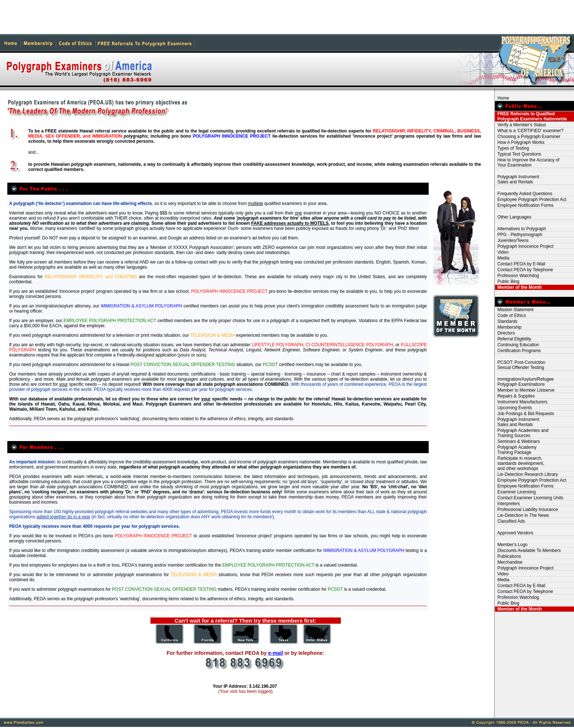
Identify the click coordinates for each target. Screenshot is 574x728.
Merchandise (509, 562)
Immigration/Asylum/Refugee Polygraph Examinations (524, 382)
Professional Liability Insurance (526, 509)
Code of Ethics (510, 316)
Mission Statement (514, 310)
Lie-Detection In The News (522, 515)
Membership (508, 327)
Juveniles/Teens (512, 240)
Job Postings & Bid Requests (524, 414)
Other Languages (513, 217)
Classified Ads (510, 521)
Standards (506, 321)
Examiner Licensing (515, 492)
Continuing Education (517, 345)
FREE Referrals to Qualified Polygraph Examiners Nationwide (531, 116)
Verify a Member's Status (521, 125)
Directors (505, 333)
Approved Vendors (514, 533)
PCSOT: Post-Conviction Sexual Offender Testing (520, 365)
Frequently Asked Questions (524, 194)
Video (502, 252)
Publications (508, 556)
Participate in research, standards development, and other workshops (520, 463)
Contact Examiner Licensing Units (529, 498)
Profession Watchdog (517, 276)
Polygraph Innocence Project (524, 246)
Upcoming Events (513, 408)
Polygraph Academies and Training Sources (522, 433)
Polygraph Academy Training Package (516, 450)
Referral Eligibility (513, 339)
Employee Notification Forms (524, 205)
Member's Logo (511, 545)
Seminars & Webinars (517, 441)
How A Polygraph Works (520, 142)
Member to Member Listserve (525, 390)
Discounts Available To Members (528, 550)
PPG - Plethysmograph (519, 235)
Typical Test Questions (518, 154)
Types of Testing (512, 148)
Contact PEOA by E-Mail (520, 264)
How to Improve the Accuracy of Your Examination (527, 163)
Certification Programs (518, 351)
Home (502, 98)
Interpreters (507, 504)
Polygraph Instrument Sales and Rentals (517, 179)
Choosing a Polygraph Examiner (528, 137)
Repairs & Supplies (515, 396)
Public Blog (507, 281)
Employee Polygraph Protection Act (531, 199)
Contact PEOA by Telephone (524, 270)
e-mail (275, 653)
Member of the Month (518, 287)
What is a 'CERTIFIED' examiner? (529, 131)
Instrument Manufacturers (521, 402)
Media (502, 258)
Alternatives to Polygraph (520, 229)
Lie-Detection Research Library (526, 474)
